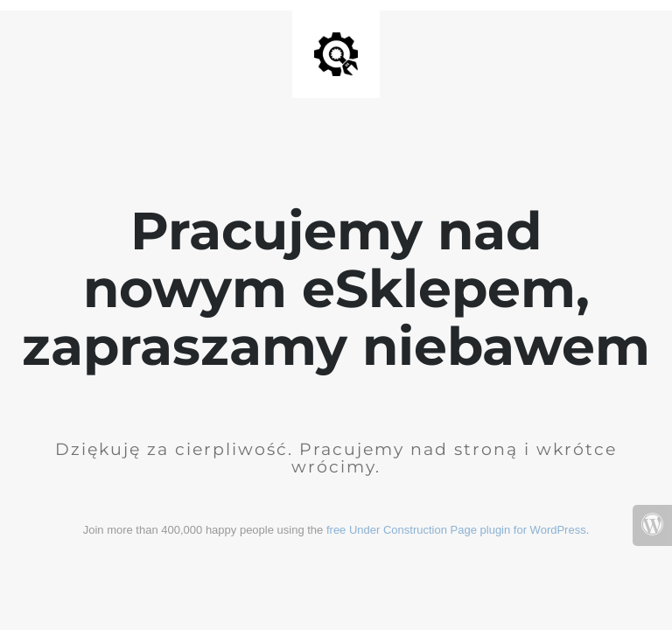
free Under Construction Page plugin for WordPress (456, 530)
